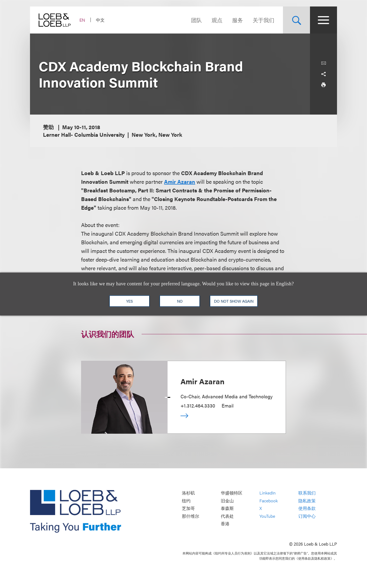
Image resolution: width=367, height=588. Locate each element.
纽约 (186, 501)
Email (228, 405)
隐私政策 (307, 501)
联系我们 (307, 493)
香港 (225, 524)
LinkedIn (268, 493)
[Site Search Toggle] (296, 20)
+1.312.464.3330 (198, 405)
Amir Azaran (203, 381)
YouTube (267, 516)
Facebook (269, 501)
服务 (238, 20)
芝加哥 (188, 508)
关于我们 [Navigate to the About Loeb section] (263, 20)
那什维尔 (191, 516)
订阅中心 (307, 516)
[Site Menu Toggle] (323, 20)
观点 (217, 20)
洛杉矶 (188, 493)
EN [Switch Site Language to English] (82, 20)
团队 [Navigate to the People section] (196, 20)
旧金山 (227, 501)
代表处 (227, 516)
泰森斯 (227, 508)
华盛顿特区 (232, 493)
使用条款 (307, 508)
